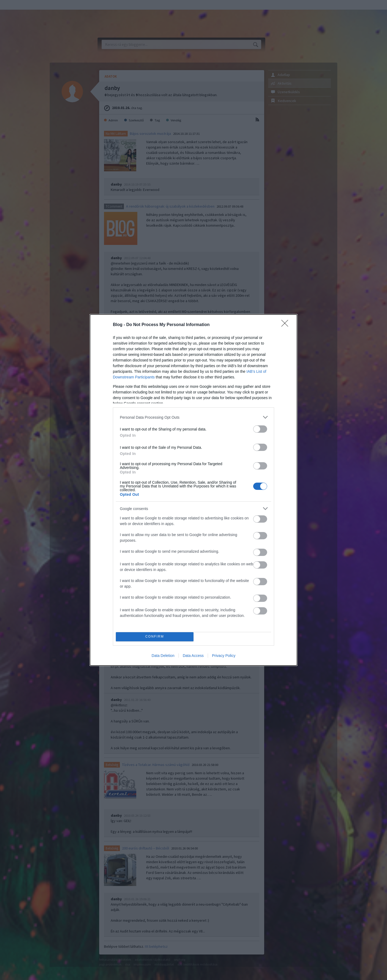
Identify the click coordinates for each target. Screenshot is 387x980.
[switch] (260, 429)
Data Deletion (163, 656)
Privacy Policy (224, 656)
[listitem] (193, 417)
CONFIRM (155, 637)
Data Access (193, 656)
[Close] (286, 325)
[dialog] (193, 490)
